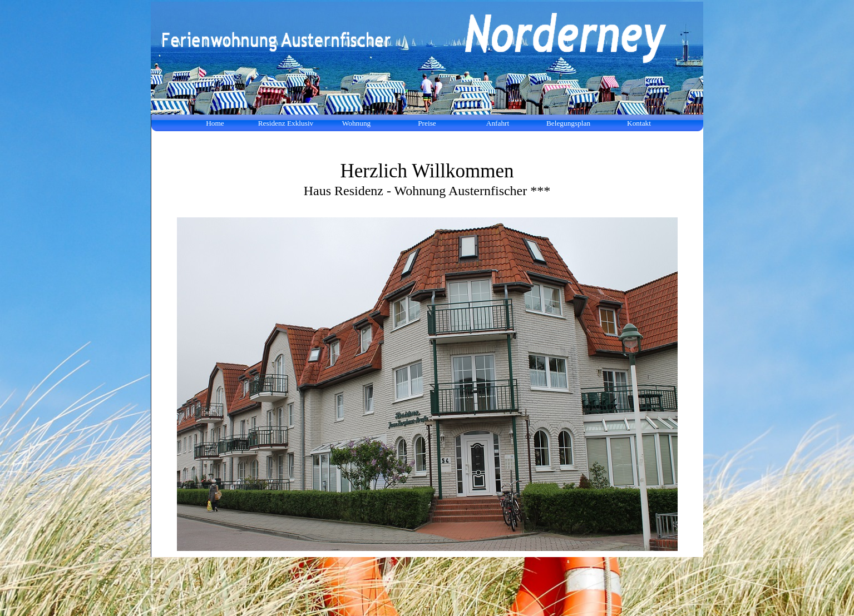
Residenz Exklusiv (286, 123)
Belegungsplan (568, 123)
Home (215, 123)
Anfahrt (498, 123)
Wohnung (357, 123)
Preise (427, 123)
